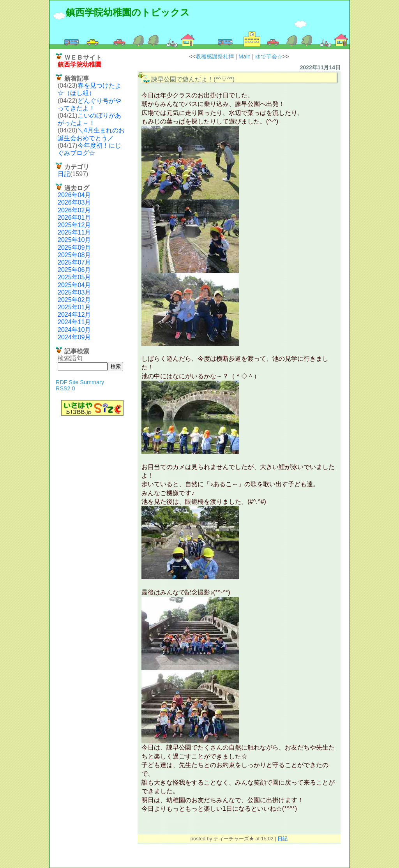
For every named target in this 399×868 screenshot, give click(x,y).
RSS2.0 (65, 388)
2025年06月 (74, 270)
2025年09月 (74, 248)
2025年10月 (74, 240)
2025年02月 (74, 300)
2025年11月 (74, 232)
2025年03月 (74, 292)
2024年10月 (74, 330)
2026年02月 (74, 210)
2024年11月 (74, 322)
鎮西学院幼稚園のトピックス (128, 12)
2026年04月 (74, 195)
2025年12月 (74, 225)
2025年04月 (74, 285)
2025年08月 (74, 255)
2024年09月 (74, 337)
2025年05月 (74, 277)
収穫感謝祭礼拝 (215, 56)
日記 (64, 174)
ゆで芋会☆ (269, 56)
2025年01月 (74, 307)
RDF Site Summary (80, 382)
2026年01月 (74, 218)
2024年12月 (74, 315)
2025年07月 (74, 262)
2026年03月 (74, 202)
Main (245, 56)
